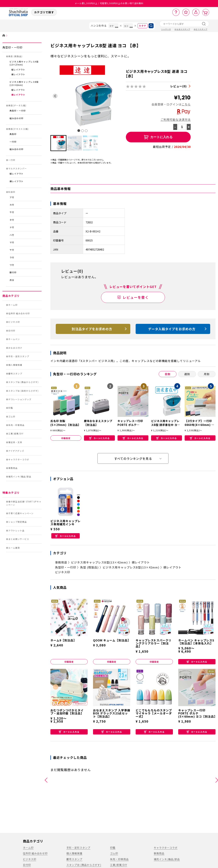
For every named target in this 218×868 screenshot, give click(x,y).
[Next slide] (110, 96)
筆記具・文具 (15, 442)
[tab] (79, 131)
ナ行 (12, 227)
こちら (186, 104)
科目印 (12, 192)
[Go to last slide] (55, 96)
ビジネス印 (14, 322)
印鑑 (11, 408)
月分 (12, 280)
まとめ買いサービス (19, 539)
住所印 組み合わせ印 (19, 313)
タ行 (12, 220)
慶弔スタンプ (15, 374)
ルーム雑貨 (14, 548)
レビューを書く (136, 297)
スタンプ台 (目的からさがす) (23, 391)
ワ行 (12, 265)
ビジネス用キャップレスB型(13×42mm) (99, 562)
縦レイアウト (18, 70)
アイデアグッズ (16, 451)
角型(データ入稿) (17, 105)
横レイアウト (18, 74)
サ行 (12, 212)
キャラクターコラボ (19, 459)
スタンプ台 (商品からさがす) (23, 382)
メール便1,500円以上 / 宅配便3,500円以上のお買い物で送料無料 (109, 3)
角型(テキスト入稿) (18, 129)
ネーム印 (13, 305)
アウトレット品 (16, 530)
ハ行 (12, 235)
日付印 (12, 331)
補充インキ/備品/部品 (20, 477)
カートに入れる (99, 438)
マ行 (12, 242)
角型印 (13, 134)
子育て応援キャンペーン (21, 513)
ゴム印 (12, 417)
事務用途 (61, 562)
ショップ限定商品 (18, 522)
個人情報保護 (15, 365)
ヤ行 (12, 250)
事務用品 (13, 468)
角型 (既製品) (15, 56)
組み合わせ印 (17, 118)
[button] (58, 143)
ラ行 (12, 257)
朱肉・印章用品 (16, 425)
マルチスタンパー (18, 168)
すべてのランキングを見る (133, 459)
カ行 (12, 205)
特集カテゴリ (11, 493)
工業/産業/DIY (16, 434)
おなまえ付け (15, 348)
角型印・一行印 (12, 47)
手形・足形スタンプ (19, 356)
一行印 (13, 142)
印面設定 (66, 438)
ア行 (12, 197)
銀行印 (13, 272)
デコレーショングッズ (20, 399)
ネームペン (14, 339)
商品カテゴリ (11, 296)
